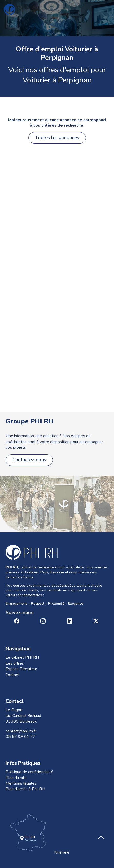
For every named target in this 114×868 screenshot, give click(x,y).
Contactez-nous (29, 460)
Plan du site (16, 778)
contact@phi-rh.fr (21, 731)
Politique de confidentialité (29, 772)
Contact (12, 675)
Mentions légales (21, 783)
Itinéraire (38, 834)
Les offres (15, 663)
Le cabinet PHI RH (22, 657)
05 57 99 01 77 (20, 737)
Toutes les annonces (57, 138)
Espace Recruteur (21, 669)
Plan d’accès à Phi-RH (25, 789)
